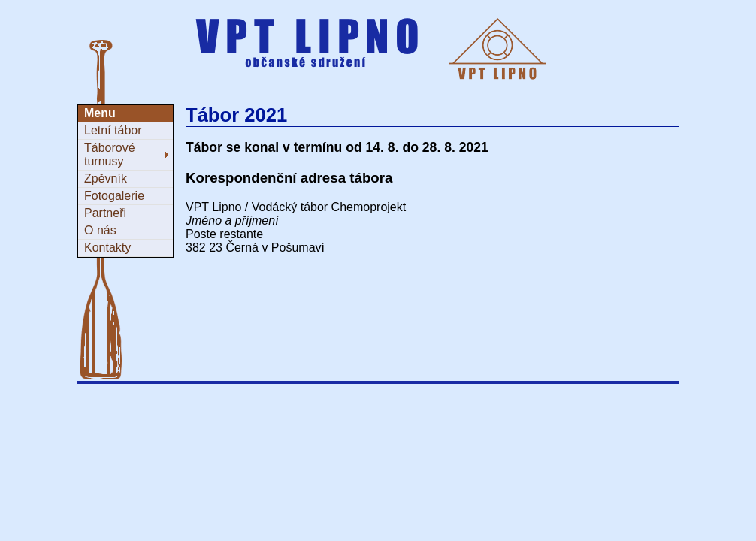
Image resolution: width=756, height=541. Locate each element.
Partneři (105, 213)
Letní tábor (113, 130)
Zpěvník (106, 178)
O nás (100, 230)
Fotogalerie (114, 196)
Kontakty (107, 248)
